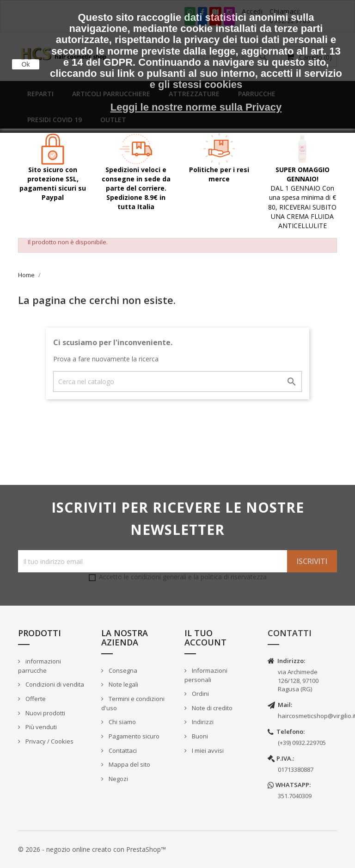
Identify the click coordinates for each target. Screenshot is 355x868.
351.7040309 (295, 796)
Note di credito (211, 708)
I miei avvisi (207, 750)
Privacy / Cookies (49, 741)
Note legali (123, 684)
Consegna (122, 670)
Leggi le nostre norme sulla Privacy (196, 107)
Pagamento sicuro (133, 736)
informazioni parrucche (40, 666)
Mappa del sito (129, 764)
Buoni (199, 736)
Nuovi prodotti (45, 713)
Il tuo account (205, 638)
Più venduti (40, 727)
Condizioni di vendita (54, 684)
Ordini (200, 694)
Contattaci (122, 750)
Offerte (35, 699)
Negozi (118, 779)
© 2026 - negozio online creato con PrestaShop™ (92, 849)
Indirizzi (202, 722)
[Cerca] (177, 381)
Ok (26, 64)
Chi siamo (122, 722)
